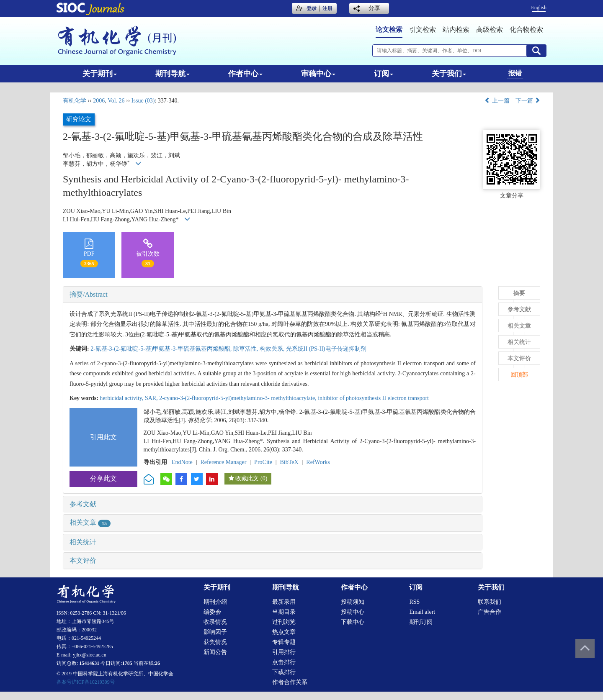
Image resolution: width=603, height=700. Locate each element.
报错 (515, 73)
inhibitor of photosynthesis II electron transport (373, 398)
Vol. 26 (116, 101)
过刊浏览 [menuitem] (284, 622)
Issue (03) (143, 101)
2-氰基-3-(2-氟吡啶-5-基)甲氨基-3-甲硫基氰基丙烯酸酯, (162, 349)
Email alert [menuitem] (422, 612)
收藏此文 (247, 478)
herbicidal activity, (122, 398)
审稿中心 (318, 74)
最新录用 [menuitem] (284, 602)
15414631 (89, 663)
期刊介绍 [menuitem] (215, 602)
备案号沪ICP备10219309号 (86, 682)
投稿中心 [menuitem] (353, 612)
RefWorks (318, 462)
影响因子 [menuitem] (215, 632)
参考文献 (83, 504)
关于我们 (449, 74)
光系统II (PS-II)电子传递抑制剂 (326, 349)
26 (157, 663)
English (539, 8)
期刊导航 (173, 74)
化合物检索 (526, 29)
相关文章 (90, 522)
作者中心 (245, 74)
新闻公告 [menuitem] (215, 652)
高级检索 (490, 29)
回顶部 (519, 375)
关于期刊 (100, 74)
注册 (327, 8)
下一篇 (528, 101)
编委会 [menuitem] (212, 612)
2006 (99, 101)
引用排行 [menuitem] (284, 652)
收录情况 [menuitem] (215, 622)
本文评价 (83, 560)
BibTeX (289, 462)
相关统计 (83, 542)
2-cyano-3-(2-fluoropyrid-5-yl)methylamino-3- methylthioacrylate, (238, 398)
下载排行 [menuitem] (284, 672)
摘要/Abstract (89, 294)
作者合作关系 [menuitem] (290, 682)
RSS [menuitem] (414, 602)
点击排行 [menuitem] (284, 662)
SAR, (152, 398)
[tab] (273, 295)
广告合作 (490, 612)
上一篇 (497, 101)
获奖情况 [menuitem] (215, 642)
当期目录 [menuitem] (284, 612)
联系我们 (490, 602)
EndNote (182, 462)
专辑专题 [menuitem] (284, 642)
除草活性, (246, 349)
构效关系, (273, 349)
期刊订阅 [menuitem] (421, 622)
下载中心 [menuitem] (353, 622)
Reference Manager (223, 462)
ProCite (263, 462)
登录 (312, 8)
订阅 (384, 74)
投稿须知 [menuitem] (353, 602)
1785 (127, 663)
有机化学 (75, 101)
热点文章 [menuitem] (284, 632)
